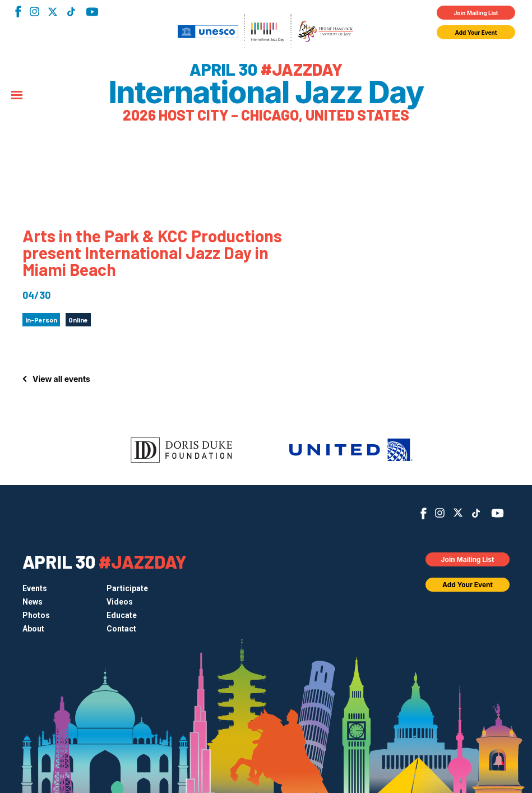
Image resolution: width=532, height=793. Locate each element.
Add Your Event (476, 33)
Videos (120, 602)
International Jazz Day (266, 93)
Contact (121, 629)
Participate (127, 588)
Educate (122, 615)
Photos (36, 615)
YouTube (92, 12)
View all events (61, 379)
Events (35, 588)
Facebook (18, 11)
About (33, 629)
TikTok (71, 12)
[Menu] (17, 96)
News (33, 602)
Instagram (34, 11)
